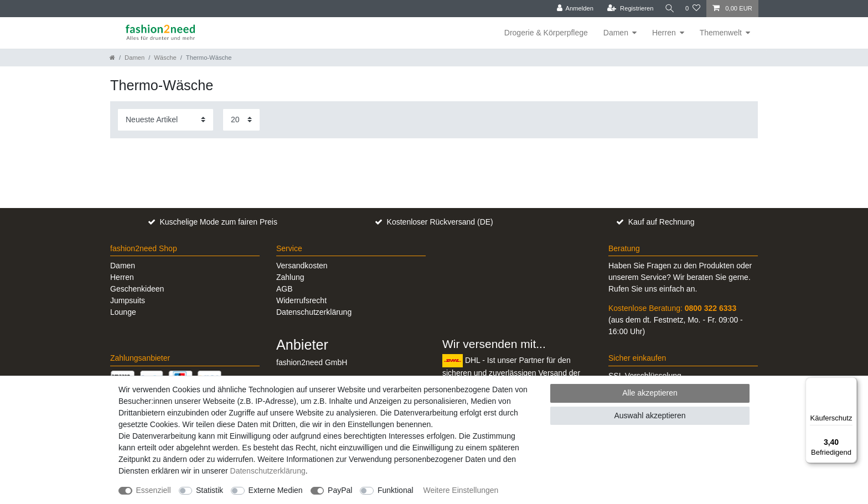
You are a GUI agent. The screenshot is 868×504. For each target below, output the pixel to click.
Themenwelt (721, 33)
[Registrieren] (627, 9)
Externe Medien (276, 490)
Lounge (123, 312)
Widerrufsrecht (301, 300)
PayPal (340, 490)
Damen (616, 33)
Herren (664, 33)
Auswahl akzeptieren (650, 415)
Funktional (396, 490)
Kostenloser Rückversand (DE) (440, 222)
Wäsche (165, 58)
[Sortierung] (166, 120)
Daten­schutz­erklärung (268, 471)
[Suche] (668, 9)
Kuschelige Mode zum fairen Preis (218, 222)
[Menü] (850, 384)
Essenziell (154, 490)
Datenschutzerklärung (314, 312)
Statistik (210, 490)
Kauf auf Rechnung (662, 222)
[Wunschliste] (693, 9)
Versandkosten (302, 266)
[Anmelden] (573, 9)
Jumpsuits (128, 300)
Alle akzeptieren (650, 393)
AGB (285, 289)
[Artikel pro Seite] (241, 120)
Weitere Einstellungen (461, 490)
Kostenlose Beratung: (672, 308)
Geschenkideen (137, 289)
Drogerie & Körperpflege (546, 33)
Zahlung (290, 277)
